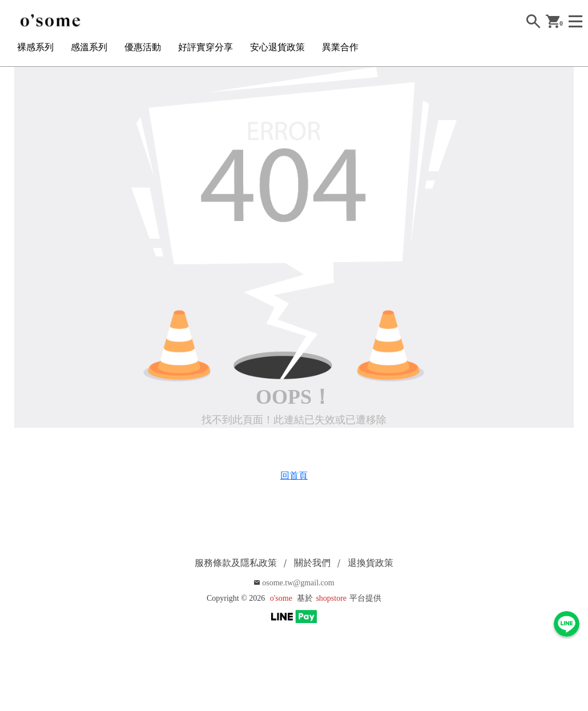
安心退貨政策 (277, 47)
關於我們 (312, 563)
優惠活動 (143, 47)
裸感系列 (35, 47)
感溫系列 (89, 47)
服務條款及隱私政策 (236, 563)
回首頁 (294, 475)
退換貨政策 (370, 563)
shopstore (331, 598)
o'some (281, 598)
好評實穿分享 (206, 47)
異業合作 (340, 47)
